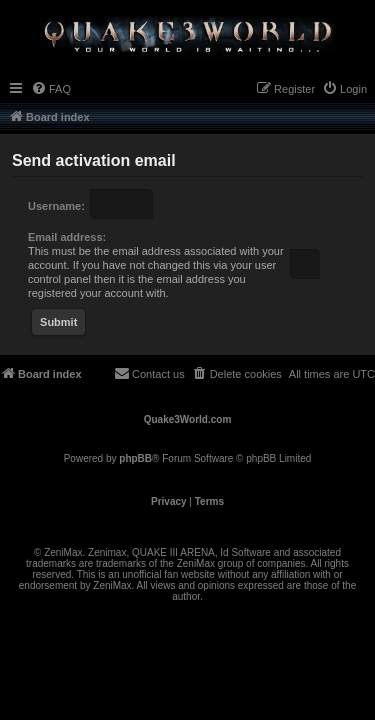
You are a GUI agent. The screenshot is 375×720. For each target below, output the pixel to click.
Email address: (67, 237)
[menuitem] (51, 89)
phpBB (135, 458)
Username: (56, 206)
